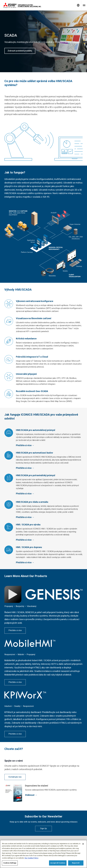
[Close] (83, 844)
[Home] (38, 5)
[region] (43, 854)
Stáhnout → (31, 795)
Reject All (76, 863)
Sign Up (43, 828)
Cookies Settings (10, 863)
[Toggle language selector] (78, 5)
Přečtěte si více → (25, 445)
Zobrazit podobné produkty (20, 51)
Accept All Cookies (58, 863)
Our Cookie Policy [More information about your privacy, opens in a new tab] (31, 858)
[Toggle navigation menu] (84, 5)
